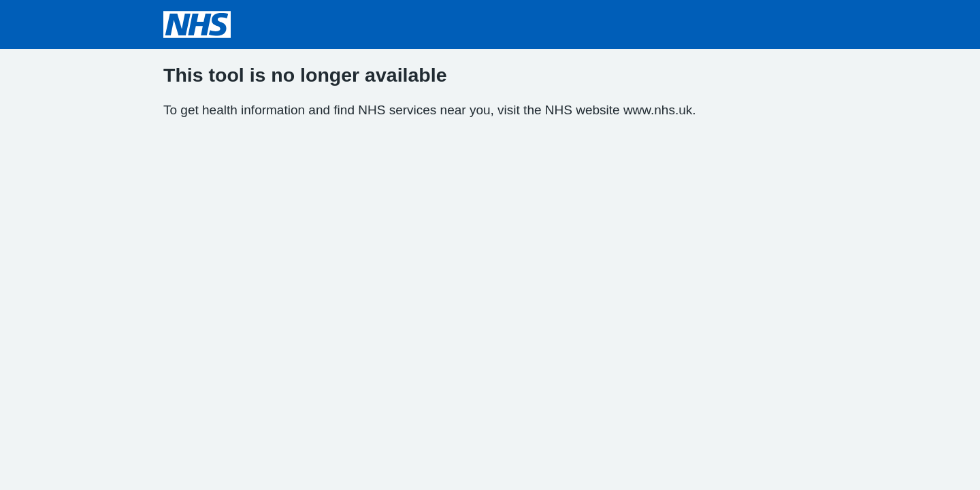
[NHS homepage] (197, 24)
